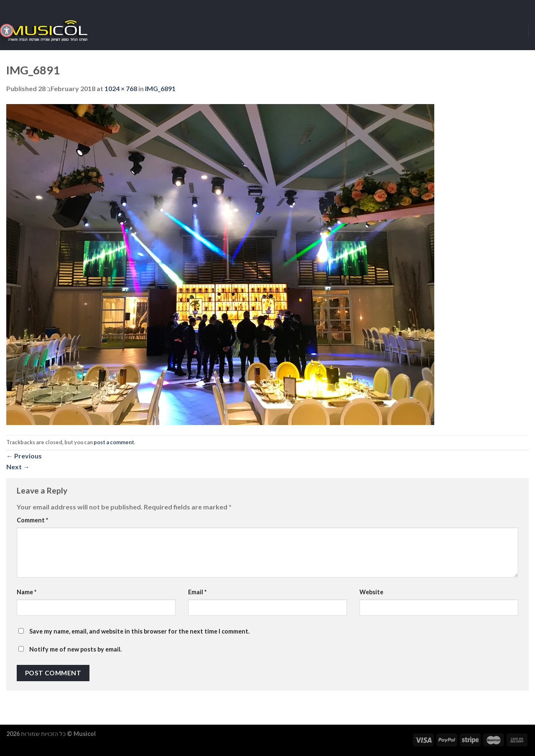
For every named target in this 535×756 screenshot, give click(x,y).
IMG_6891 (160, 88)
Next (18, 467)
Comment (32, 520)
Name (27, 592)
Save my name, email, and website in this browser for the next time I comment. (139, 631)
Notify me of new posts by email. (75, 649)
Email (197, 592)
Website (371, 592)
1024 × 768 (121, 88)
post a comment (114, 442)
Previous (24, 456)
